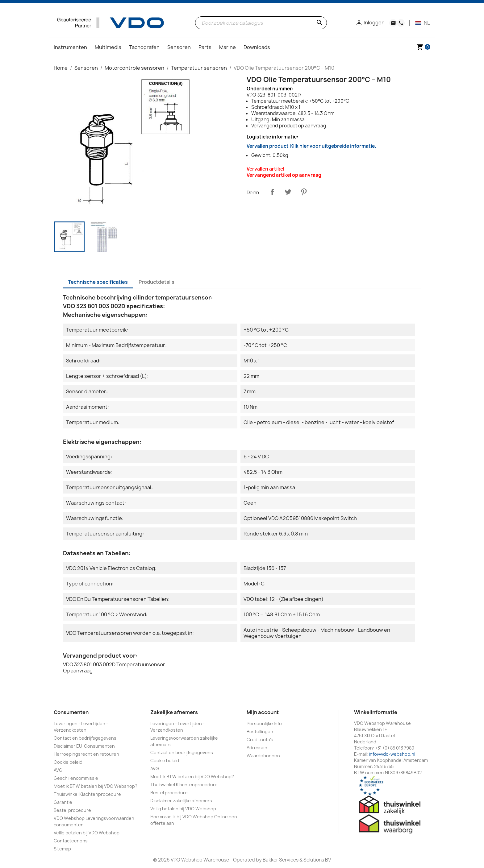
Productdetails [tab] (156, 282)
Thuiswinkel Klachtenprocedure (87, 794)
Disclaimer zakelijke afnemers (181, 801)
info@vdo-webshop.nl (392, 754)
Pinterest (304, 192)
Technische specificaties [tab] (98, 282)
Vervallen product (311, 146)
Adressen (257, 748)
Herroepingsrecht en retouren (86, 754)
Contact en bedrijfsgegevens (85, 738)
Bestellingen (260, 732)
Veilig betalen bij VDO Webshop (87, 833)
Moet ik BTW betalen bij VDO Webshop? (96, 786)
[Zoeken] (261, 23)
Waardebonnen (263, 756)
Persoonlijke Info (264, 723)
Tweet (288, 192)
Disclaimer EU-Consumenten (84, 746)
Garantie (63, 802)
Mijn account (263, 712)
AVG (58, 770)
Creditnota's (260, 740)
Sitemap (62, 849)
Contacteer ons (71, 841)
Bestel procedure (72, 810)
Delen (272, 192)
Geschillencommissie (76, 778)
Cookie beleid (68, 762)
